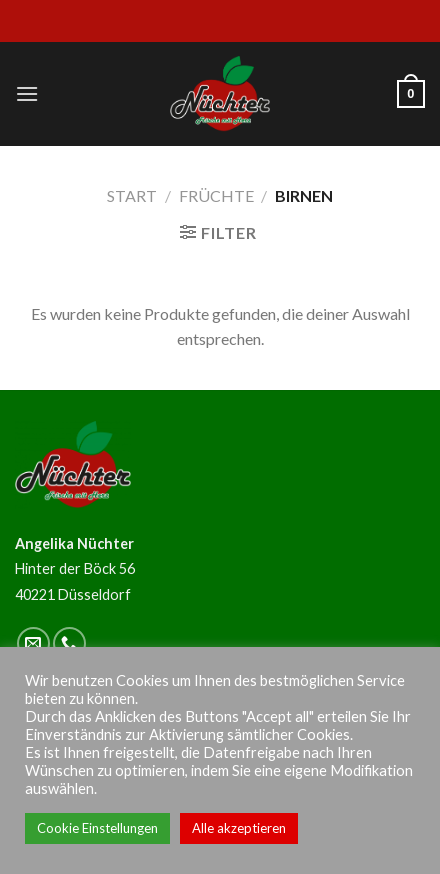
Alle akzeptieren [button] (239, 828)
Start (132, 195)
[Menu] (27, 93)
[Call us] (69, 643)
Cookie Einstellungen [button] (97, 828)
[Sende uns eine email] (33, 643)
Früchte (216, 195)
